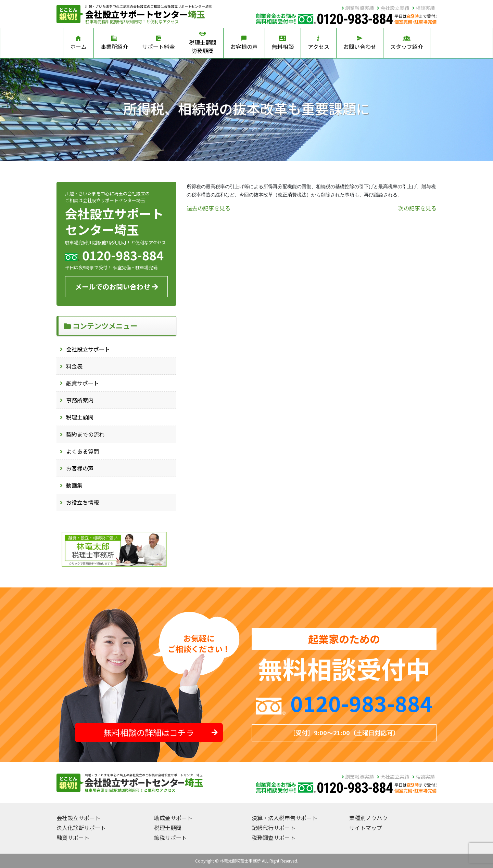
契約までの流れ (85, 434)
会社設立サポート (88, 349)
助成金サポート (173, 818)
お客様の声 (244, 43)
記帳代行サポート (274, 828)
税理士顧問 (80, 417)
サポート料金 (159, 43)
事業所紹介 (114, 43)
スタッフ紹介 (407, 43)
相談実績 (424, 8)
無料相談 (283, 43)
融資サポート (83, 383)
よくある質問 (83, 451)
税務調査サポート (274, 838)
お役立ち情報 (83, 502)
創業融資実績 (358, 8)
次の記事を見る (417, 208)
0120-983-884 (362, 703)
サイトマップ (366, 828)
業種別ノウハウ (368, 818)
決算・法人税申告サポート (285, 818)
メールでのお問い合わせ (117, 287)
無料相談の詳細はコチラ (161, 732)
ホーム (78, 43)
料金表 (74, 366)
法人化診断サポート (81, 828)
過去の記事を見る (208, 208)
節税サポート (170, 838)
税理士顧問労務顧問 (203, 43)
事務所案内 (80, 400)
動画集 (74, 485)
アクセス (319, 43)
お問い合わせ (360, 43)
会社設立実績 (393, 8)
